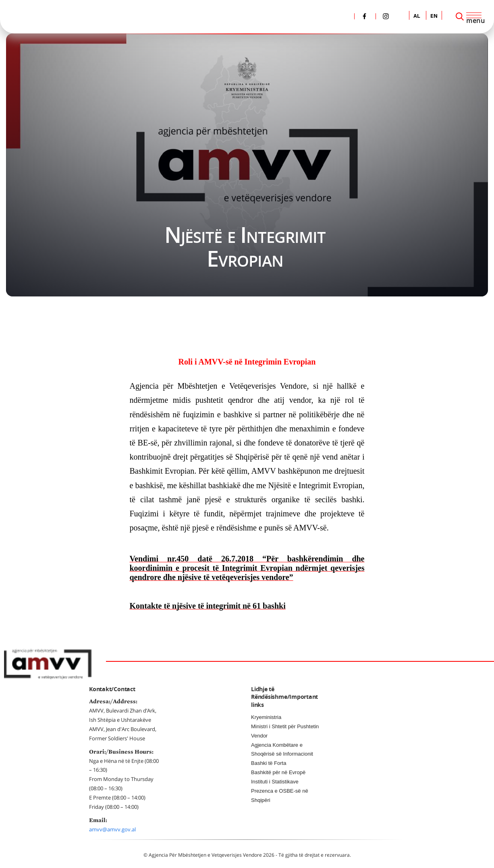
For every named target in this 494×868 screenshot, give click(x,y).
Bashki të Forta (269, 763)
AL (417, 16)
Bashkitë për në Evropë (278, 772)
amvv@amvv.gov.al (112, 829)
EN (434, 16)
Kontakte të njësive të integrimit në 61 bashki (208, 606)
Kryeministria (266, 717)
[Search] (460, 17)
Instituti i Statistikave (275, 782)
